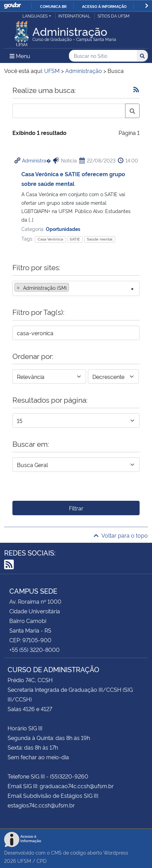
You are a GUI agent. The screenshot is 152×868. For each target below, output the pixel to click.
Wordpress (116, 852)
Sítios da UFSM (114, 16)
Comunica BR (53, 6)
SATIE (75, 239)
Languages (35, 16)
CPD (42, 861)
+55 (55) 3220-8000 (34, 649)
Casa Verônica (50, 239)
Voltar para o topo (121, 535)
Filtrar (76, 508)
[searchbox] (73, 288)
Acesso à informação (104, 6)
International (74, 16)
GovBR (12, 6)
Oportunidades (63, 229)
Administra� (37, 160)
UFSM (24, 861)
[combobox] (76, 288)
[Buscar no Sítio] (103, 56)
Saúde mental (100, 239)
